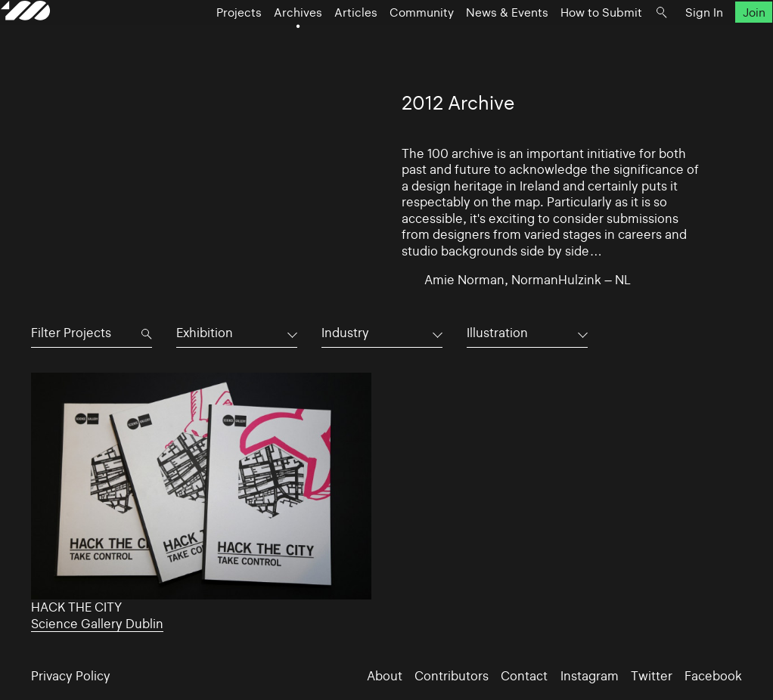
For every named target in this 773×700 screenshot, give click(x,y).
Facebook (713, 676)
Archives (290, 46)
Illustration (497, 333)
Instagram (590, 676)
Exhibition (205, 333)
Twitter (652, 676)
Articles (348, 46)
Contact (524, 676)
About (385, 676)
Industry (345, 333)
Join (724, 46)
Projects (231, 46)
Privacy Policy (71, 676)
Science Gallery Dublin (97, 624)
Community (414, 46)
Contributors (452, 676)
